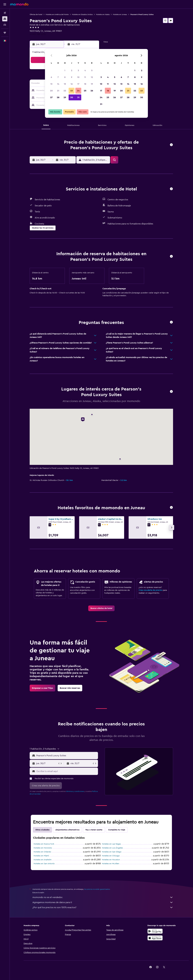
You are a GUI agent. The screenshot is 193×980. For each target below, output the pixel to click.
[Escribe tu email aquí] (67, 771)
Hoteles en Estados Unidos (82, 14)
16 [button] (72, 84)
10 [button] (78, 77)
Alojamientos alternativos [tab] (67, 830)
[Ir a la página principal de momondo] (19, 4)
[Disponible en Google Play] (155, 931)
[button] (5, 4)
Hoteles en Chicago (111, 856)
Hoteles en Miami (41, 856)
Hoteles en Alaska (103, 14)
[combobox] (66, 756)
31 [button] (78, 97)
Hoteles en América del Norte (57, 14)
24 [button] (78, 91)
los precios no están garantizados (97, 889)
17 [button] (78, 84)
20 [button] (51, 91)
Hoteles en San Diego (112, 852)
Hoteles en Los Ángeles (112, 848)
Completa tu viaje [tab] (117, 830)
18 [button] (85, 84)
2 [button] (72, 70)
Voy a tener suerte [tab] (94, 830)
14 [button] (58, 84)
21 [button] (58, 91)
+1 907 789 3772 (38, 34)
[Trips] (5, 33)
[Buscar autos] (5, 25)
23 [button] (72, 91)
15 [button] (65, 84)
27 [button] (51, 97)
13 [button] (51, 84)
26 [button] (92, 91)
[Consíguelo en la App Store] (155, 938)
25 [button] (85, 91)
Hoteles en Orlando (42, 852)
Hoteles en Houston (111, 860)
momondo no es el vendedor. (103, 897)
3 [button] (78, 70)
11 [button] (85, 77)
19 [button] (92, 84)
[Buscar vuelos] (5, 13)
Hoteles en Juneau (120, 14)
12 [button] (92, 77)
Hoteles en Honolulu (43, 848)
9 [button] (72, 77)
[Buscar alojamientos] (5, 19)
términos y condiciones (75, 791)
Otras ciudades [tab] (42, 830)
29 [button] (65, 97)
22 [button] (65, 91)
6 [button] (51, 77)
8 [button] (65, 77)
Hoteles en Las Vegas (111, 844)
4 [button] (85, 70)
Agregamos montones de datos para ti (103, 902)
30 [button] (72, 97)
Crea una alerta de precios (150, 590)
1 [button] (65, 70)
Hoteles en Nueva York (44, 844)
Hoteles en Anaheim (43, 860)
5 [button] (92, 70)
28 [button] (58, 97)
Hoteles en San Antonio (44, 864)
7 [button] (58, 77)
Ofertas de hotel (36, 14)
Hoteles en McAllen (111, 864)
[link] (101, 608)
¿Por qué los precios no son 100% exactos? (103, 907)
